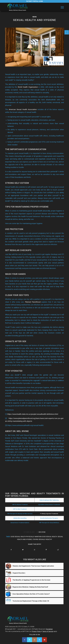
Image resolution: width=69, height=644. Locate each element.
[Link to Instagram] (34, 640)
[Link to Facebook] (25, 640)
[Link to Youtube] (44, 640)
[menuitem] (61, 7)
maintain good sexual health (46, 537)
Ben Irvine (42, 532)
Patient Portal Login (34, 1)
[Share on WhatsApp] (35, 550)
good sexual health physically (22, 537)
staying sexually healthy (42, 539)
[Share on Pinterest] (46, 550)
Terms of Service (48, 631)
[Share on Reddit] (58, 550)
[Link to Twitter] (30, 640)
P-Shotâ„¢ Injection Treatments (49, 514)
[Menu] (61, 7)
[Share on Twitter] (23, 550)
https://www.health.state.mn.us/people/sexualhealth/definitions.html (33, 414)
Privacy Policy (36, 631)
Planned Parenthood (33, 302)
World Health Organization (28, 87)
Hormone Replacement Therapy (20, 500)
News (35, 17)
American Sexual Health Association (23, 109)
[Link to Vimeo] (39, 640)
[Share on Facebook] (11, 550)
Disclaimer (49, 629)
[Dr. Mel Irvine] (29, 7)
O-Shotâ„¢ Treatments (49, 509)
